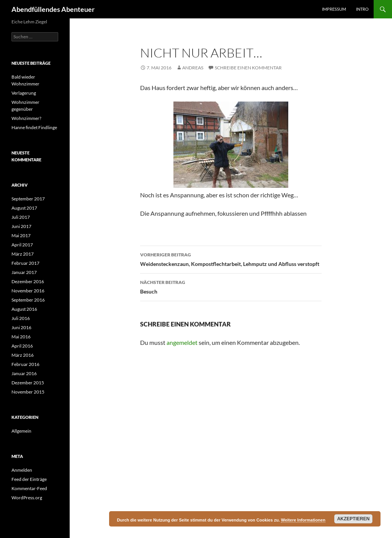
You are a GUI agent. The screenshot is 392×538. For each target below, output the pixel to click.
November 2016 (28, 291)
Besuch (231, 286)
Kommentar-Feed (29, 488)
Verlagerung (24, 93)
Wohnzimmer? (26, 118)
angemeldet (182, 342)
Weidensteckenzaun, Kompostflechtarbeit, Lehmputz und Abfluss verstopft (231, 259)
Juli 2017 (21, 217)
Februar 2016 (25, 364)
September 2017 (28, 199)
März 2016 (23, 355)
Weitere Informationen (303, 520)
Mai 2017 (21, 235)
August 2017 (24, 208)
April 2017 (22, 245)
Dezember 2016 (28, 281)
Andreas (193, 68)
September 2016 (28, 300)
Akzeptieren (354, 519)
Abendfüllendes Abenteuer (53, 9)
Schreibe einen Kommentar (248, 68)
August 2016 (24, 309)
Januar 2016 (24, 373)
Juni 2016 (21, 327)
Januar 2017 (24, 272)
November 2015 (28, 392)
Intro (362, 9)
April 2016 (22, 346)
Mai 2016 (21, 337)
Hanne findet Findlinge (34, 127)
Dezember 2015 (28, 383)
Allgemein (21, 431)
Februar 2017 (25, 263)
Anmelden (22, 470)
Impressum (334, 9)
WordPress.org (27, 498)
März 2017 (23, 254)
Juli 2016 (21, 318)
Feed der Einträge (29, 479)
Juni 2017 (21, 226)
